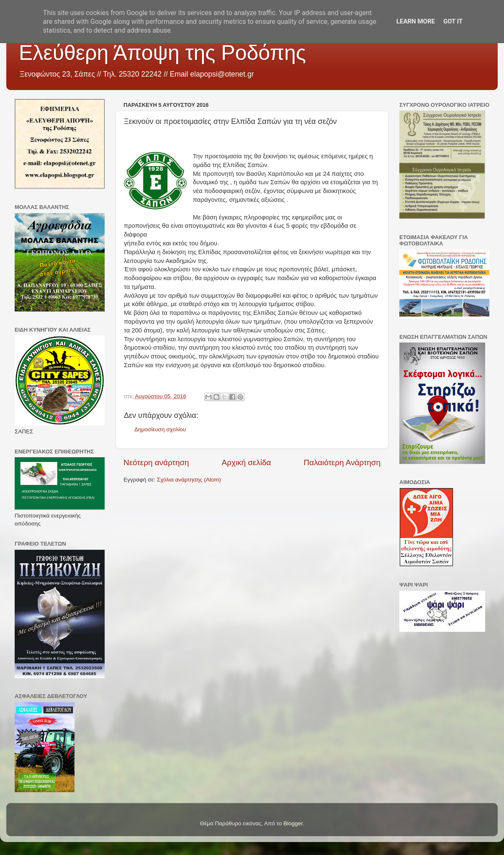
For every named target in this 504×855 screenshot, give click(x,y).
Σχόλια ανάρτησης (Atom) (189, 480)
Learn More (416, 21)
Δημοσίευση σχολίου (160, 429)
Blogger (293, 823)
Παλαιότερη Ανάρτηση (342, 462)
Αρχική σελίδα (247, 462)
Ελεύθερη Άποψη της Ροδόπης (162, 53)
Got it (453, 21)
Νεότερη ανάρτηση (156, 462)
